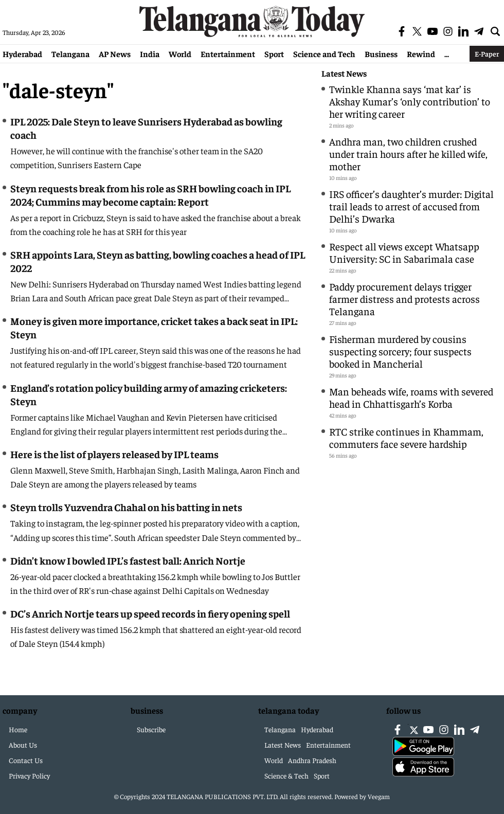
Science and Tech (324, 53)
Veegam (379, 796)
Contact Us (26, 760)
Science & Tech (286, 775)
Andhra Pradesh (312, 760)
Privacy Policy (29, 775)
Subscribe (151, 729)
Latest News (344, 73)
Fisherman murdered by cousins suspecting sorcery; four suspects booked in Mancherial (400, 351)
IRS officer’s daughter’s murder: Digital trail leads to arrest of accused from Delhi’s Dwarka (411, 206)
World (180, 53)
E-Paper (487, 53)
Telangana (70, 53)
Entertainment (228, 53)
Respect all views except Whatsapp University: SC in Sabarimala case (404, 252)
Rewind (421, 53)
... (447, 53)
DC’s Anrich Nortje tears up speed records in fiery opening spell (150, 613)
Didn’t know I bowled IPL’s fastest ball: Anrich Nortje (128, 560)
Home (18, 729)
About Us (23, 745)
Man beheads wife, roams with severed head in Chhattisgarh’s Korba (411, 397)
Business (381, 53)
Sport (274, 53)
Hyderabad (22, 53)
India (150, 53)
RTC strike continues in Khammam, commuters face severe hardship (406, 437)
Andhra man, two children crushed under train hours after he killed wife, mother (408, 153)
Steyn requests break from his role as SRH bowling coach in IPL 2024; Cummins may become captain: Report (150, 195)
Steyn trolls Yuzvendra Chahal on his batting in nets (126, 507)
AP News (115, 53)
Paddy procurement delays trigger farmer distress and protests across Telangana (404, 299)
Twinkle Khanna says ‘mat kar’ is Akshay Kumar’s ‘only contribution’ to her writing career (410, 101)
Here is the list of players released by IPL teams (114, 454)
